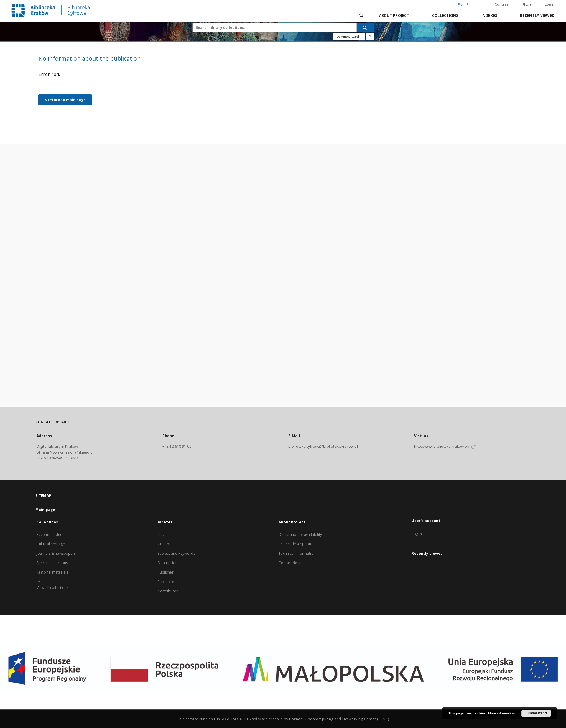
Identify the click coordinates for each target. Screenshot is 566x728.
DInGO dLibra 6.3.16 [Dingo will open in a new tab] (232, 719)
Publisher (166, 572)
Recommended (50, 535)
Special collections (52, 563)
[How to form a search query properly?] (370, 37)
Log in (417, 534)
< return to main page (65, 100)
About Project (394, 15)
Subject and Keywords (176, 553)
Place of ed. (168, 582)
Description (168, 563)
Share (527, 5)
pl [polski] (469, 5)
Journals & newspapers (56, 553)
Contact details (291, 563)
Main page (45, 510)
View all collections (52, 588)
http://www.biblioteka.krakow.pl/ (445, 446)
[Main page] (361, 15)
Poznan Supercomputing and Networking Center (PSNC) (339, 719)
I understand (536, 713)
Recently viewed (537, 15)
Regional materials (52, 572)
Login (549, 4)
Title (161, 535)
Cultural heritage (51, 544)
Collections (445, 15)
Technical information (297, 553)
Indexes (489, 15)
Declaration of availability (300, 535)
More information (501, 713)
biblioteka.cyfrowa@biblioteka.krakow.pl (323, 446)
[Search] (365, 27)
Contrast (502, 4)
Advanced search (349, 37)
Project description (295, 544)
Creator (164, 544)
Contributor (168, 591)
